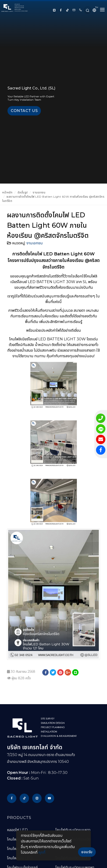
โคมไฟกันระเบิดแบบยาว (73, 830)
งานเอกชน (39, 192)
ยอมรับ (87, 852)
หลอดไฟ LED (17, 830)
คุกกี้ (42, 852)
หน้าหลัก (7, 192)
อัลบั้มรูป (23, 192)
